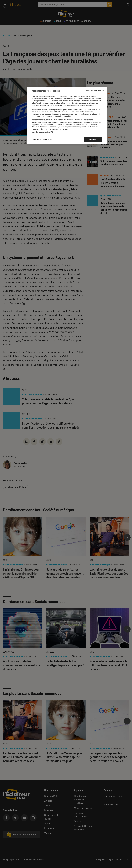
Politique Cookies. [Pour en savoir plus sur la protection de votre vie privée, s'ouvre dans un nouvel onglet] (65, 116)
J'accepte (93, 139)
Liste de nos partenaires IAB (42, 132)
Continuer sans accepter (95, 90)
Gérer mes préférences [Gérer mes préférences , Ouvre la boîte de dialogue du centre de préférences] (43, 139)
